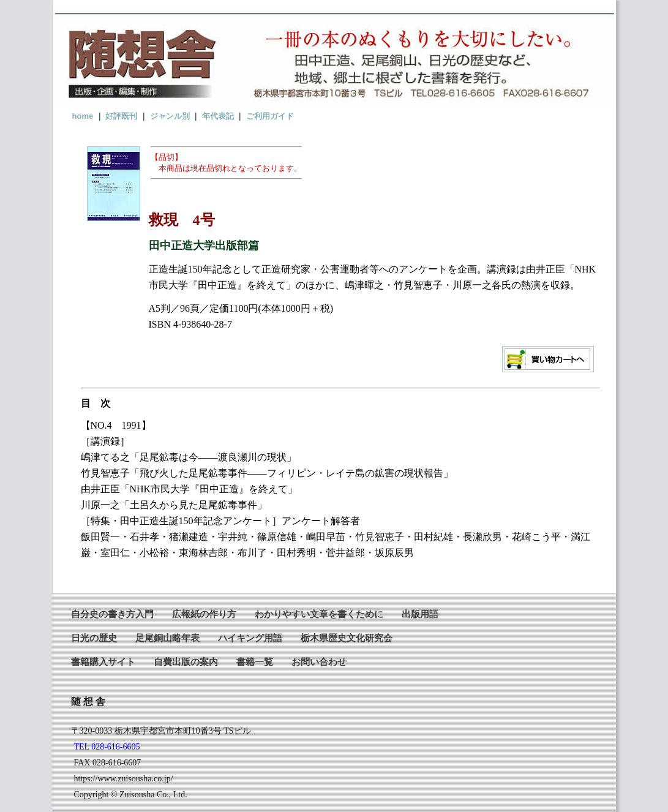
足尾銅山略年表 (167, 638)
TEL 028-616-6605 (107, 747)
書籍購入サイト (103, 662)
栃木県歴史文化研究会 (347, 638)
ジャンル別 (170, 116)
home (83, 116)
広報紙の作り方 (204, 614)
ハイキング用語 (250, 638)
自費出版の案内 (186, 662)
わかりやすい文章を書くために (319, 614)
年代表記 (218, 116)
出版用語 (420, 614)
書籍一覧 (255, 662)
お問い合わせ (319, 662)
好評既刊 (121, 116)
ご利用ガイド (270, 116)
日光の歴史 (94, 638)
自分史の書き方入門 (112, 614)
